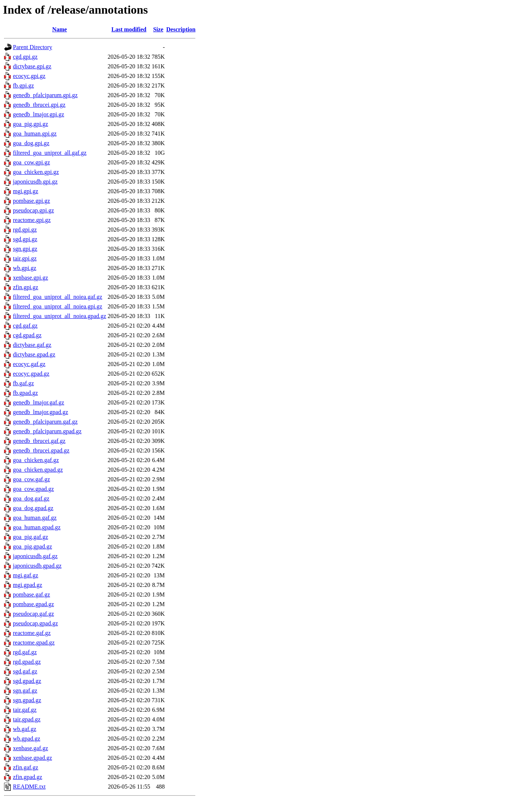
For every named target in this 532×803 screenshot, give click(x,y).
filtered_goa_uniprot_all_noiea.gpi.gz (58, 306)
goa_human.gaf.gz (35, 518)
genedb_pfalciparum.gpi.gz (45, 95)
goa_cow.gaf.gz (31, 479)
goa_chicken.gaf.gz (36, 460)
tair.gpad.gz (27, 719)
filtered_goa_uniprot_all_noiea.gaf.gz (58, 297)
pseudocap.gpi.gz (33, 210)
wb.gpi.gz (25, 268)
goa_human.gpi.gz (35, 134)
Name (59, 29)
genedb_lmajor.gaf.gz (39, 402)
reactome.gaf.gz (32, 633)
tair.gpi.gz (25, 258)
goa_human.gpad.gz (37, 527)
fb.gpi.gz (23, 86)
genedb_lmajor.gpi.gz (39, 114)
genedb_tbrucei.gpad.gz (41, 450)
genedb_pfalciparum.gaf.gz (45, 422)
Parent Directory (33, 47)
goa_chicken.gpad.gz (38, 470)
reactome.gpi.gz (32, 220)
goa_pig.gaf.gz (30, 537)
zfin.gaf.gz (25, 767)
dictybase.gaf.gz (32, 345)
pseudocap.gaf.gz (33, 614)
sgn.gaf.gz (25, 691)
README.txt (29, 787)
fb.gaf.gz (23, 383)
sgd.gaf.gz (25, 671)
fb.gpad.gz (25, 393)
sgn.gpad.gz (27, 700)
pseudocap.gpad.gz (35, 623)
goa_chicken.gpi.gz (36, 172)
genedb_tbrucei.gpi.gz (39, 105)
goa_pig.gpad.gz (33, 546)
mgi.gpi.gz (25, 191)
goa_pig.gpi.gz (30, 124)
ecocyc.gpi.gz (29, 76)
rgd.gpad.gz (27, 662)
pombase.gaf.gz (31, 594)
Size (158, 29)
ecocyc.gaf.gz (29, 364)
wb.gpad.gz (27, 739)
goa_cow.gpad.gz (33, 489)
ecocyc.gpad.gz (31, 374)
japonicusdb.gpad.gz (37, 566)
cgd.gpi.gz (25, 57)
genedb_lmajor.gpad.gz (40, 412)
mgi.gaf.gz (25, 575)
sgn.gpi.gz (25, 249)
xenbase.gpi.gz (30, 278)
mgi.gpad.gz (28, 585)
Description (181, 29)
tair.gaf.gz (25, 710)
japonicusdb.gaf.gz (35, 556)
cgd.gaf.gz (25, 326)
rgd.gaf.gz (25, 652)
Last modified (129, 29)
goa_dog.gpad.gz (33, 508)
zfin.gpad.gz (28, 777)
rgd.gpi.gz (25, 230)
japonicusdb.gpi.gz (35, 182)
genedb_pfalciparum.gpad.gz (47, 431)
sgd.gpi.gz (25, 239)
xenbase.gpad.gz (33, 758)
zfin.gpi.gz (25, 287)
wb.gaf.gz (25, 729)
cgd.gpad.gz (27, 335)
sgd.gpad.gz (27, 681)
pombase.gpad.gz (33, 604)
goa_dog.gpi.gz (31, 143)
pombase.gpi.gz (31, 201)
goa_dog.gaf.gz (31, 498)
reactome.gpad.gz (34, 643)
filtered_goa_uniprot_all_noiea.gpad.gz (59, 316)
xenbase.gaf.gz (30, 748)
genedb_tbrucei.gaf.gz (39, 441)
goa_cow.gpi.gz (31, 162)
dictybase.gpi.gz (32, 66)
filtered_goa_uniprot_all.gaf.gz (50, 153)
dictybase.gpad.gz (34, 354)
